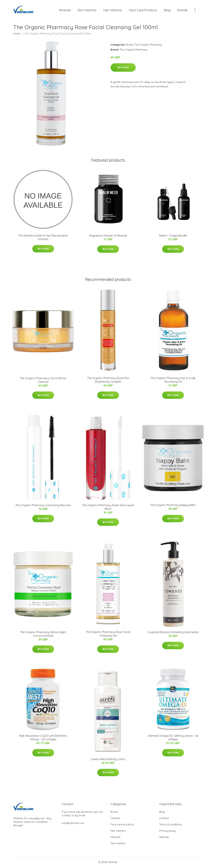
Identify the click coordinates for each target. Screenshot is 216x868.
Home (17, 34)
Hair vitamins (118, 831)
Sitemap (164, 837)
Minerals (65, 10)
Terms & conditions (171, 824)
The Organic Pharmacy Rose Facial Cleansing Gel (108, 634)
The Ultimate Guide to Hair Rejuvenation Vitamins (43, 237)
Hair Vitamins (113, 10)
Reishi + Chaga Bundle (173, 236)
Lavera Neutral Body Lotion (108, 759)
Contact (164, 818)
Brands (182, 10)
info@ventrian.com (73, 823)
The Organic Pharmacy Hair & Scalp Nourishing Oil (173, 380)
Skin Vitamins (87, 10)
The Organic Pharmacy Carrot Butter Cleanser (43, 380)
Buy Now (123, 67)
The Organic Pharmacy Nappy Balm (173, 505)
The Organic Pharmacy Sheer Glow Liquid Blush (108, 507)
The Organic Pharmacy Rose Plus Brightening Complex (108, 380)
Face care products (122, 824)
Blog (167, 10)
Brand (130, 45)
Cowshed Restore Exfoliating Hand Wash (173, 632)
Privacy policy (167, 831)
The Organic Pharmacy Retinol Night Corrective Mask (43, 634)
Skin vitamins (118, 843)
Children (115, 818)
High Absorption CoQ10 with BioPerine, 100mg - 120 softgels (43, 738)
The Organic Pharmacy (148, 45)
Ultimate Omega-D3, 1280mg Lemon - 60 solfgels (173, 738)
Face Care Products (143, 10)
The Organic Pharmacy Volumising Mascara (43, 505)
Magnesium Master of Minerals (108, 236)
